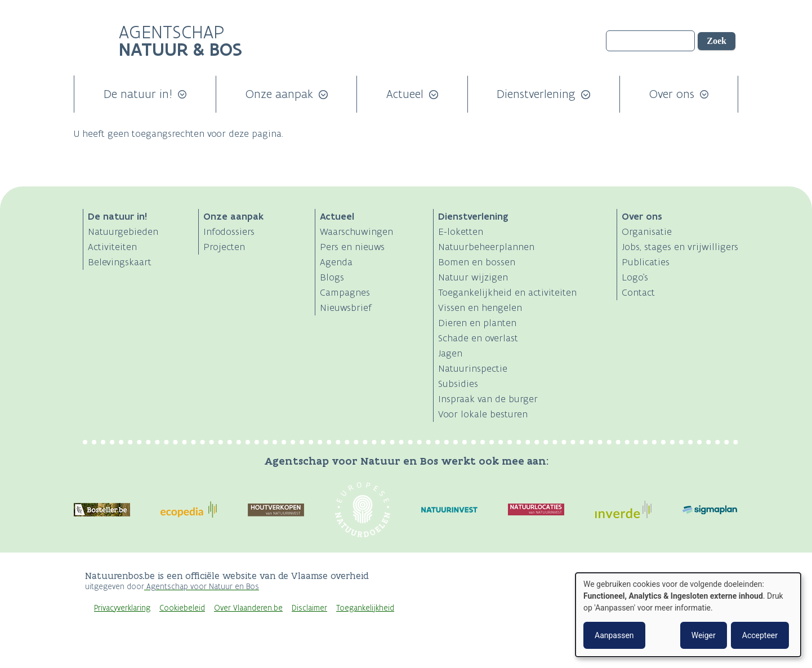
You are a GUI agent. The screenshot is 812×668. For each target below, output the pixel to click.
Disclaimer (309, 608)
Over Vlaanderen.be (248, 608)
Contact (638, 292)
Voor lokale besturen (483, 414)
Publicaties (646, 262)
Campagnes (345, 292)
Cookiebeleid (182, 608)
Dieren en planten (477, 323)
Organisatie (647, 231)
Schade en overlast (478, 338)
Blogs (332, 277)
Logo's (635, 277)
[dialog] (688, 615)
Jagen (450, 353)
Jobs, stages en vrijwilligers (680, 247)
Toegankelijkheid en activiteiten (507, 292)
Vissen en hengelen (480, 308)
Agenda (336, 262)
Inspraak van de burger (488, 399)
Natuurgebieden (123, 231)
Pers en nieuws (352, 247)
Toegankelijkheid (365, 608)
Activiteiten (112, 247)
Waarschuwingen (356, 231)
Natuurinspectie (473, 368)
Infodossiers (229, 231)
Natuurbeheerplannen (486, 247)
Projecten (224, 247)
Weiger (704, 635)
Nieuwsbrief (346, 308)
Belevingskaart (120, 262)
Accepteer (760, 635)
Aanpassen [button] (614, 635)
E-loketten (461, 231)
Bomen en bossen (477, 262)
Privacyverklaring (122, 608)
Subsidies (458, 384)
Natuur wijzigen (473, 277)
